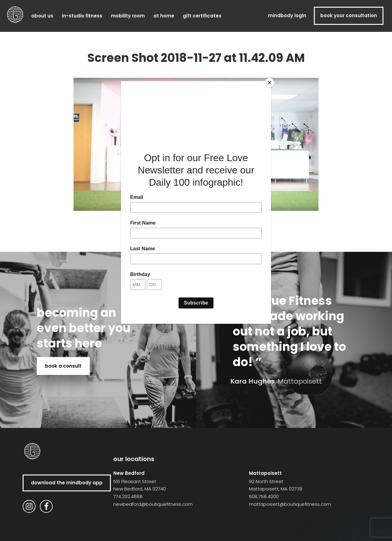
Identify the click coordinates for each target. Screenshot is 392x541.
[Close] (269, 83)
